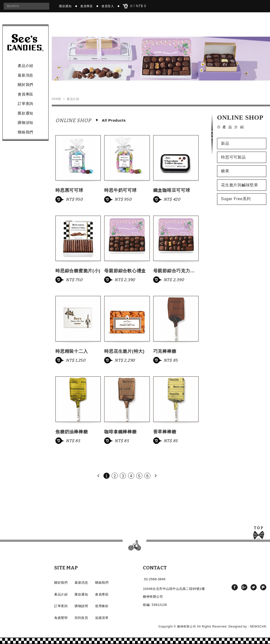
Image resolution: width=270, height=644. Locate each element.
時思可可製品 (233, 157)
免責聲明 (61, 618)
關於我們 (25, 85)
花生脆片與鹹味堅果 (240, 185)
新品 (225, 143)
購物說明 (81, 606)
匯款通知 (65, 6)
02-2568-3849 (155, 579)
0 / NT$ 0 (135, 6)
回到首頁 (81, 618)
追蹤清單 (102, 618)
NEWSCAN (258, 627)
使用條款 (102, 606)
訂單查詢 (25, 104)
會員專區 (87, 6)
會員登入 (108, 6)
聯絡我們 (25, 132)
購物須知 (25, 122)
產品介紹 (25, 66)
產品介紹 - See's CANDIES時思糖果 (25, 43)
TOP (259, 534)
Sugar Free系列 (236, 199)
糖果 (225, 171)
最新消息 (25, 75)
